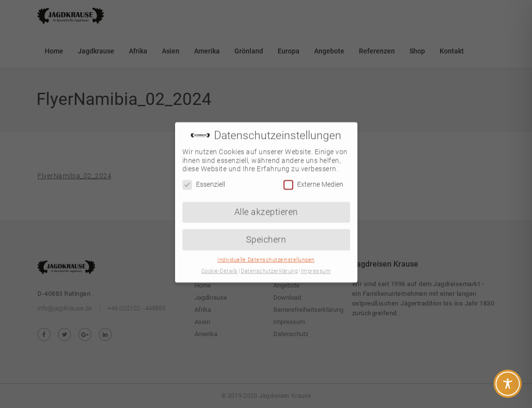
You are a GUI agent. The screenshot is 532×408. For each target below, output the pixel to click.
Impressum (316, 264)
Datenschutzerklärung (269, 264)
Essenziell (204, 178)
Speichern (266, 233)
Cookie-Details (220, 264)
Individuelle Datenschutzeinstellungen (266, 253)
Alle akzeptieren (266, 205)
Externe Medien (313, 178)
